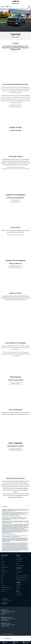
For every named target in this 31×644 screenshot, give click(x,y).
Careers (18, 588)
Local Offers (19, 561)
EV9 (2, 583)
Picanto (3, 557)
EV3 (2, 575)
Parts (17, 574)
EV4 (2, 577)
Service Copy (19, 572)
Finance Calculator (20, 565)
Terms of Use (19, 595)
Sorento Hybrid (5, 571)
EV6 (2, 581)
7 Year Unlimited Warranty (22, 576)
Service (18, 570)
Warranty (18, 551)
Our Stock (18, 557)
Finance (18, 563)
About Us (18, 586)
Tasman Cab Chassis (6, 587)
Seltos (3, 563)
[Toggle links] (6, 638)
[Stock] (5, 643)
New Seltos (4, 591)
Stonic (3, 561)
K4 (2, 559)
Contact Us (19, 584)
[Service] (16, 643)
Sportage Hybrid (5, 567)
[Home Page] (15, 1)
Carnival (3, 573)
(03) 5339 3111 (6, 613)
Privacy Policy (19, 593)
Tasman (3, 585)
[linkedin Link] (4, 603)
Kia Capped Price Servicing (22, 578)
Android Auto (6, 521)
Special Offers (19, 559)
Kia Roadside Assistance (22, 580)
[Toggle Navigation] (29, 7)
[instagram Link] (6, 603)
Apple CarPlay (6, 518)
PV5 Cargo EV (4, 589)
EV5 (2, 579)
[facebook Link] (2, 603)
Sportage (3, 565)
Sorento (3, 569)
